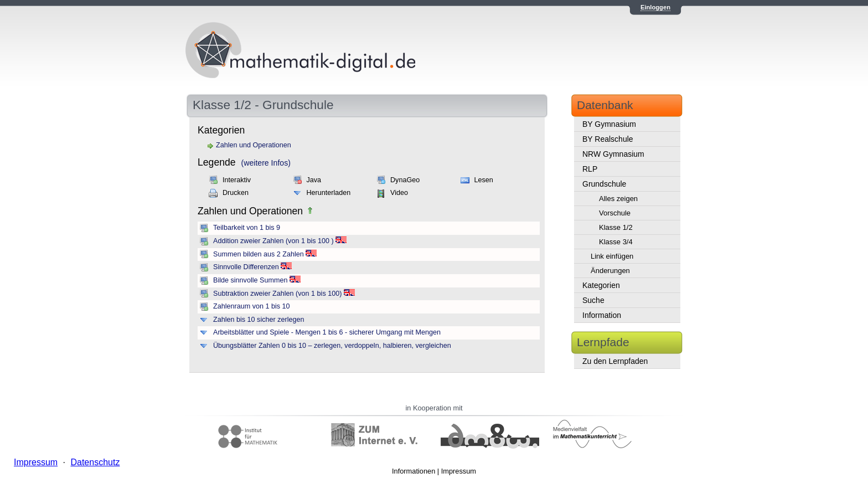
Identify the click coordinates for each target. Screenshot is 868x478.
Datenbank (605, 105)
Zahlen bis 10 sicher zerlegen (259, 320)
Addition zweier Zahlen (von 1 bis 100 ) (273, 241)
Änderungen (610, 271)
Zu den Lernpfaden (615, 361)
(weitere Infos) (266, 163)
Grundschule (604, 184)
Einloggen (655, 7)
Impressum (459, 471)
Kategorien (601, 285)
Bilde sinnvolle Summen (250, 280)
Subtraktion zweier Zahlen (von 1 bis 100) (277, 294)
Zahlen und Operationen (254, 145)
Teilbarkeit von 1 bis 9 (247, 228)
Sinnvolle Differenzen (246, 267)
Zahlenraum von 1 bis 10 (252, 306)
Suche (593, 300)
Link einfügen (612, 256)
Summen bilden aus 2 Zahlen (259, 254)
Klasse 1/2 (616, 227)
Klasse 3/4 (616, 242)
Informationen (414, 471)
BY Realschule (608, 139)
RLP (590, 169)
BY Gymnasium (609, 124)
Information (602, 315)
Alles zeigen (618, 199)
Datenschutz (95, 462)
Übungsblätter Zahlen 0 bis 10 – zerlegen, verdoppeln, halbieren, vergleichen (332, 346)
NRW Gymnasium (613, 154)
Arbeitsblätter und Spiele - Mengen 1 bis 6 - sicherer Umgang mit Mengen (327, 332)
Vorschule (615, 213)
